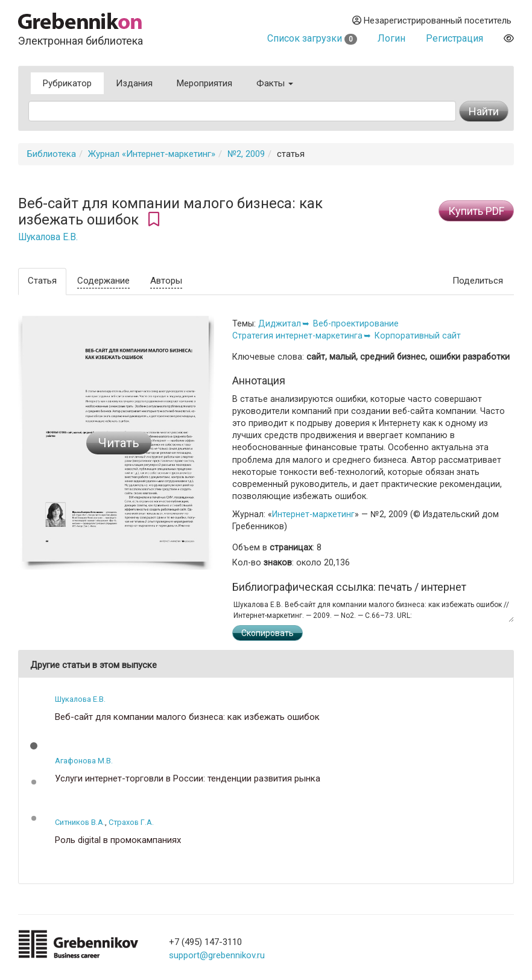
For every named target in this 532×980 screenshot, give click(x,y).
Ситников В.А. (80, 822)
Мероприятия (204, 83)
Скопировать (268, 633)
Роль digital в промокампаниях (118, 840)
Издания (134, 83)
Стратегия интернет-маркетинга (297, 336)
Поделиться (478, 281)
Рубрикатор (67, 83)
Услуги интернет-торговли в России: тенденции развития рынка (188, 779)
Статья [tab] (42, 281)
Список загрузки (312, 38)
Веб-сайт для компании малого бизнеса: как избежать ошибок (187, 717)
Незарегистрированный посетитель (432, 21)
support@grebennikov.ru (217, 955)
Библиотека (52, 154)
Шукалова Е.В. (48, 237)
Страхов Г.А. (131, 822)
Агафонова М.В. (84, 761)
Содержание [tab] (103, 281)
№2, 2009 (246, 154)
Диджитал (280, 323)
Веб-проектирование (356, 323)
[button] (34, 746)
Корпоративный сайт (418, 336)
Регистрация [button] (454, 38)
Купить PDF (476, 211)
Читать (119, 443)
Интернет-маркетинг (313, 514)
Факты (275, 83)
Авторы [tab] (166, 281)
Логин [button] (391, 38)
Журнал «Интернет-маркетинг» (152, 154)
